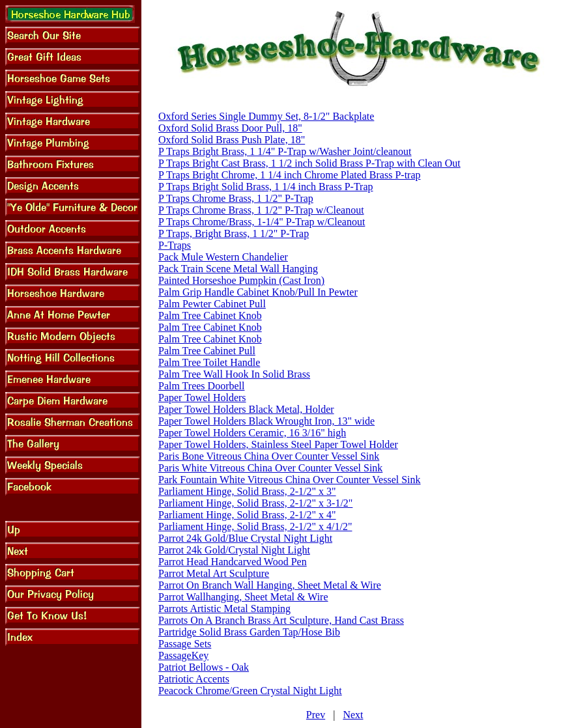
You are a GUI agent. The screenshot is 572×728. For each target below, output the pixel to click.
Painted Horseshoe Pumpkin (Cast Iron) (241, 280)
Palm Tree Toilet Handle (209, 362)
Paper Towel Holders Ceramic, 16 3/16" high (252, 433)
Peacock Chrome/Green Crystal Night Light (250, 691)
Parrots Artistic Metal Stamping (224, 609)
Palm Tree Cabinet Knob (210, 315)
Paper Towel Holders (202, 398)
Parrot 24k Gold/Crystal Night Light (234, 550)
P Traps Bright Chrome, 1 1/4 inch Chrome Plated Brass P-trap (290, 175)
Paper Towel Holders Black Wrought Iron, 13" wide (266, 421)
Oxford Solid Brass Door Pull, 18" (230, 128)
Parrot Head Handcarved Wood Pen (233, 562)
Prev (316, 715)
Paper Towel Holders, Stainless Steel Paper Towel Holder (278, 444)
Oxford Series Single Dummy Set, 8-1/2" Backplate (266, 116)
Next (353, 715)
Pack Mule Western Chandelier (223, 257)
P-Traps (175, 245)
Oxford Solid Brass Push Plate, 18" (232, 140)
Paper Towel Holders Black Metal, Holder (246, 409)
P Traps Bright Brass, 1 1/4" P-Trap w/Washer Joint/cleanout (285, 151)
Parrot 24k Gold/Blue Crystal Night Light (245, 538)
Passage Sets (185, 644)
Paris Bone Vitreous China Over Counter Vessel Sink (269, 456)
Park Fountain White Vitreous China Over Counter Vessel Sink (290, 480)
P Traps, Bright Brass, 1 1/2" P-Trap (234, 233)
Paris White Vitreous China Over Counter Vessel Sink (270, 468)
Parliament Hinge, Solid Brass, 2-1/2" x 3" (247, 491)
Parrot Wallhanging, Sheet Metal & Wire (243, 597)
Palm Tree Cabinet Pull (207, 351)
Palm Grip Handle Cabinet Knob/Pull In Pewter (258, 292)
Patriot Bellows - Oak (204, 667)
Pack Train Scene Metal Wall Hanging (238, 269)
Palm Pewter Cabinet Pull (212, 304)
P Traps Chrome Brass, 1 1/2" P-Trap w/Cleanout (261, 210)
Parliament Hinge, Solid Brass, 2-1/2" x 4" (247, 515)
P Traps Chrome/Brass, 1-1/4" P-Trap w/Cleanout (262, 222)
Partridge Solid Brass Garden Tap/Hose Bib (249, 632)
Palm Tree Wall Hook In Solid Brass (234, 374)
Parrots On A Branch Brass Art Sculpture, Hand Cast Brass (281, 620)
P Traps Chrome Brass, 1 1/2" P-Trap (236, 198)
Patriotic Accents (194, 679)
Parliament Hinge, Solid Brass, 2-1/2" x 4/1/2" (255, 526)
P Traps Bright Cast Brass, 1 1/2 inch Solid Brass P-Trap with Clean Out (309, 163)
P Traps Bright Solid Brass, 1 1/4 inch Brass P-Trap (266, 187)
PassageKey (183, 655)
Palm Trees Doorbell (201, 386)
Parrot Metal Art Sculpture (214, 573)
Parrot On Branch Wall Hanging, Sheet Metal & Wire (270, 585)
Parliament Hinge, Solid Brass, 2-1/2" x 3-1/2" (255, 503)
